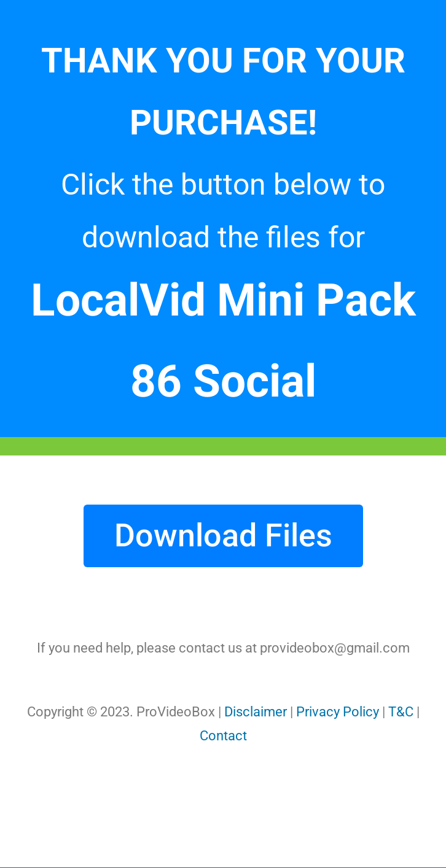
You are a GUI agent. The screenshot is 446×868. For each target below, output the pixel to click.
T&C (401, 712)
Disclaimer (256, 712)
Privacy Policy (338, 712)
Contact (223, 736)
